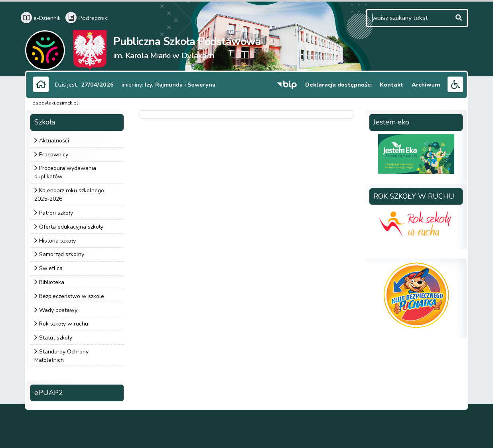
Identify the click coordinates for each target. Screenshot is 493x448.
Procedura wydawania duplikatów (65, 173)
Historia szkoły (57, 241)
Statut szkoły (56, 338)
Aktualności (54, 141)
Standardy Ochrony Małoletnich (61, 356)
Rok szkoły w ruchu (64, 324)
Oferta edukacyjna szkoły (71, 227)
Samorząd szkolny (62, 255)
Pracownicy (54, 155)
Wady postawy (58, 310)
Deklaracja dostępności (340, 84)
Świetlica (51, 268)
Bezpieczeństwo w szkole (72, 296)
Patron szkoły (56, 213)
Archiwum (426, 84)
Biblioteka (52, 282)
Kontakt (393, 84)
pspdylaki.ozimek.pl (55, 103)
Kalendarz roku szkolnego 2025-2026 (69, 195)
